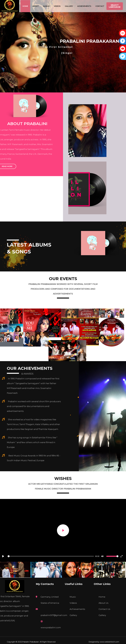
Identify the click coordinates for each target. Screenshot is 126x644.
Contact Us (104, 609)
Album (46, 6)
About (36, 6)
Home (25, 6)
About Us (103, 603)
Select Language (115, 6)
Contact (100, 6)
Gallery (69, 6)
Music (73, 597)
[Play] (63, 530)
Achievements (84, 6)
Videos (57, 6)
